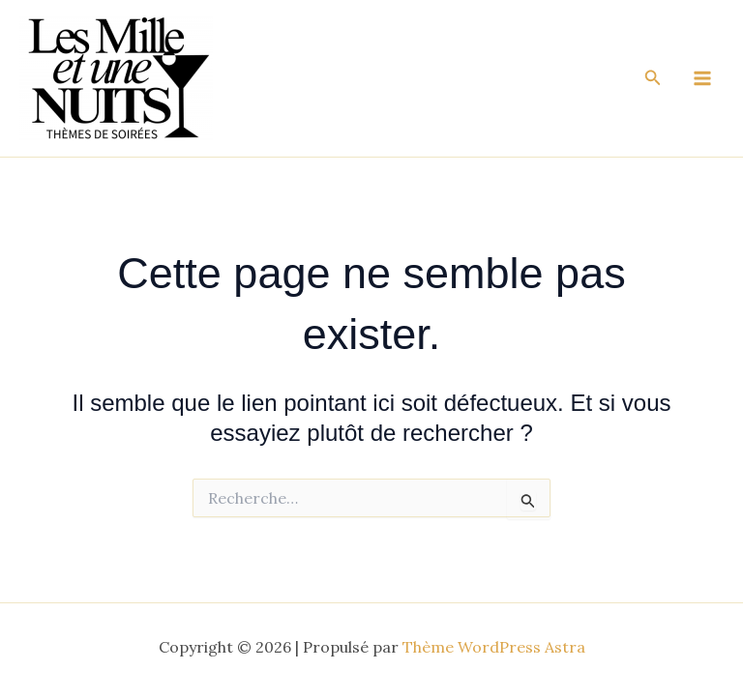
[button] (653, 78)
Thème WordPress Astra (494, 647)
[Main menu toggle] (702, 78)
